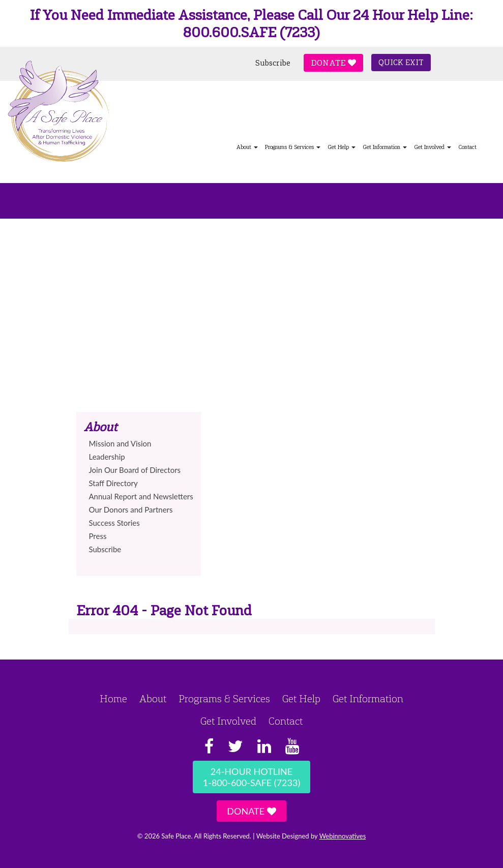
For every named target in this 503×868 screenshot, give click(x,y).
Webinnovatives (343, 836)
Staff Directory (113, 483)
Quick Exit (401, 63)
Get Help (342, 147)
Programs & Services (293, 147)
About (247, 147)
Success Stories (114, 523)
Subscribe (273, 63)
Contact (467, 147)
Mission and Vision (120, 443)
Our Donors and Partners (131, 510)
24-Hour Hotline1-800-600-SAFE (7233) (251, 777)
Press (98, 536)
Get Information (385, 147)
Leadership (107, 457)
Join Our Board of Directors (135, 470)
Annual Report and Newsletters (141, 496)
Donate (333, 63)
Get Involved (433, 147)
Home (113, 699)
